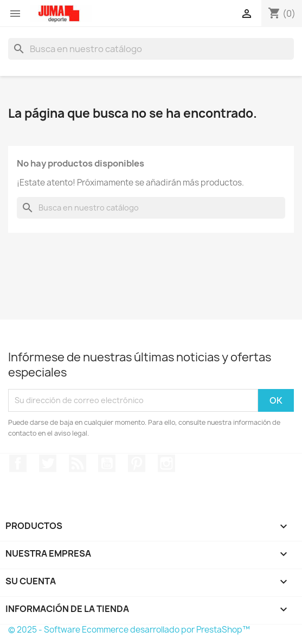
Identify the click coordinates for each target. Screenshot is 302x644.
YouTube (107, 463)
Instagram (166, 463)
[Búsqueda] (151, 49)
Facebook (18, 463)
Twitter (48, 463)
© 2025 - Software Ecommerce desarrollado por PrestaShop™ (129, 630)
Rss (78, 463)
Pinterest (137, 463)
